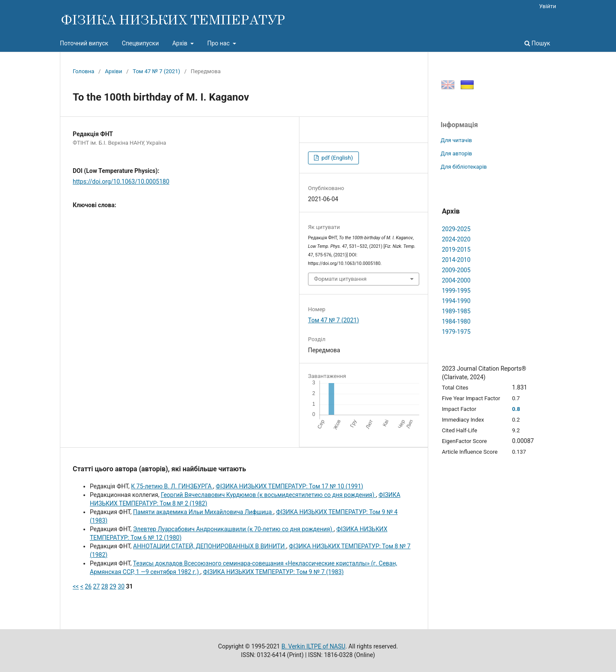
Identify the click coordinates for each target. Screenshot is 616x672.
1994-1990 (456, 301)
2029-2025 (456, 229)
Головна (83, 71)
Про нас (219, 43)
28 (105, 586)
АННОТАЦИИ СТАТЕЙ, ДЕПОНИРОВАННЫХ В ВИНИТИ (210, 546)
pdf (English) (336, 158)
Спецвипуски (141, 43)
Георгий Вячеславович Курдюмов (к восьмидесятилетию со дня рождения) (268, 495)
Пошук (537, 43)
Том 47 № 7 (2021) (156, 71)
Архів (181, 43)
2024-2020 (456, 239)
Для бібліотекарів (464, 167)
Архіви (113, 71)
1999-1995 (456, 291)
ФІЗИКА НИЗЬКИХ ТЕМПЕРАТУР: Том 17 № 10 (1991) (289, 486)
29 (113, 586)
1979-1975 (456, 332)
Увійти (548, 6)
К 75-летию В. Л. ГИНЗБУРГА (172, 486)
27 (97, 586)
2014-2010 (456, 260)
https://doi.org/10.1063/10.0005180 (121, 181)
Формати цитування (340, 279)
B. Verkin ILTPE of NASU (313, 646)
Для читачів (456, 140)
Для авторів (456, 153)
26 (88, 586)
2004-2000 (456, 280)
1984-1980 (456, 321)
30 (121, 586)
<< (76, 586)
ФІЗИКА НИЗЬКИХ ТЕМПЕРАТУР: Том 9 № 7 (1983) (273, 572)
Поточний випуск (84, 43)
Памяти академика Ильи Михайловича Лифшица (203, 512)
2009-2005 (456, 270)
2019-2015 (456, 250)
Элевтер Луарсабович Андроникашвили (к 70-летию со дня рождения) (233, 529)
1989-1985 (456, 311)
